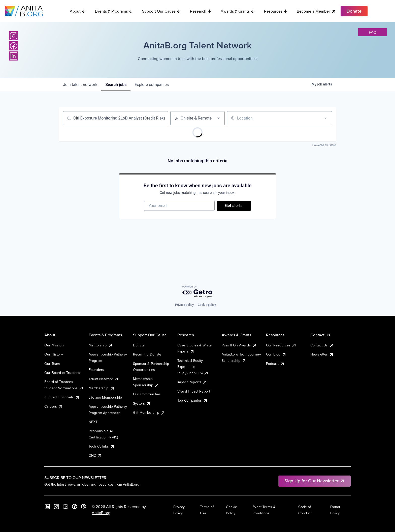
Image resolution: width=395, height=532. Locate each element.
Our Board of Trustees (62, 373)
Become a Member (316, 11)
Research (201, 11)
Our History (54, 354)
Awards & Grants (238, 11)
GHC (95, 456)
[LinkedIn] (14, 56)
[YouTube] (65, 507)
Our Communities (147, 394)
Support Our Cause (161, 11)
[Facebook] (14, 46)
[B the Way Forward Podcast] (84, 507)
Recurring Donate (147, 354)
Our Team (52, 364)
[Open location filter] (325, 118)
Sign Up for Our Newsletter (315, 481)
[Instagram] (14, 36)
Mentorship (101, 345)
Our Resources (281, 345)
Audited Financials (62, 397)
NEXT (93, 422)
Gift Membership (149, 412)
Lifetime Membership (105, 397)
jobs (116, 85)
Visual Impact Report (194, 391)
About (78, 11)
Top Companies (193, 400)
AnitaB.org (101, 513)
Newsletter (322, 354)
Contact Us (322, 345)
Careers (54, 406)
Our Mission (54, 345)
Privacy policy (184, 305)
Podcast (275, 364)
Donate (139, 345)
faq (373, 32)
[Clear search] (162, 118)
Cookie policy (207, 305)
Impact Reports (192, 382)
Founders (96, 370)
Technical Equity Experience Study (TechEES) (193, 367)
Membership (102, 388)
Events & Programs (114, 11)
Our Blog (276, 354)
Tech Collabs (102, 446)
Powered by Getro (324, 145)
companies (152, 85)
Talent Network (104, 379)
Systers (142, 403)
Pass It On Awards (239, 345)
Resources (276, 11)
